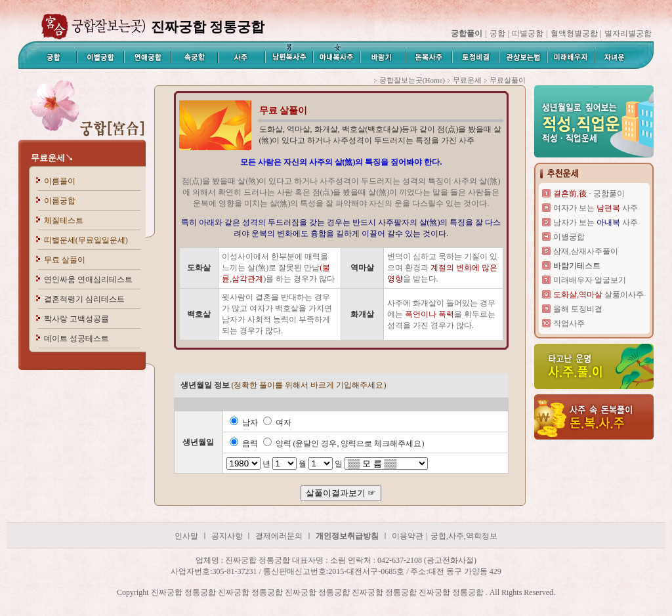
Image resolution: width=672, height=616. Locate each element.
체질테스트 (64, 220)
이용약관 (408, 536)
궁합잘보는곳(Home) (412, 80)
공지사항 (228, 536)
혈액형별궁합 (574, 33)
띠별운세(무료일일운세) (86, 240)
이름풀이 (60, 181)
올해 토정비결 (578, 309)
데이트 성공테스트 (76, 339)
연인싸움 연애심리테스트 (88, 279)
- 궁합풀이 (589, 194)
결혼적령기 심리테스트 (84, 299)
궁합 (497, 33)
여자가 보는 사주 (596, 208)
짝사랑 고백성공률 (76, 319)
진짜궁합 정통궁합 (36, 514)
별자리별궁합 (628, 33)
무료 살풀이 (65, 260)
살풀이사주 (598, 295)
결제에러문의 (279, 536)
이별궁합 (569, 237)
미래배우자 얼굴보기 (590, 280)
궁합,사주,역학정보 (464, 536)
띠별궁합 (528, 33)
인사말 (186, 536)
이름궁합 (60, 201)
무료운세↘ (52, 158)
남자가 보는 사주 (596, 222)
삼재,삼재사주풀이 (586, 251)
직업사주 (569, 323)
